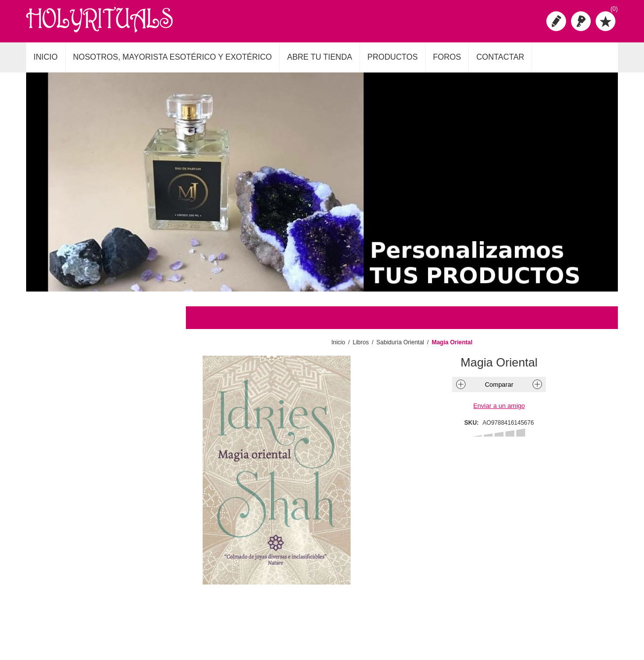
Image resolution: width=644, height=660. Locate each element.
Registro (556, 21)
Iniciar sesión (581, 21)
